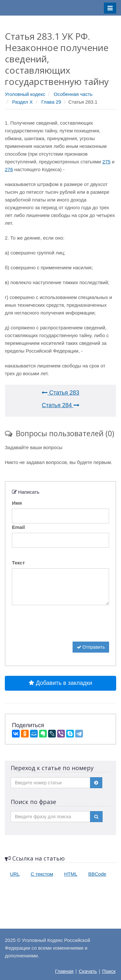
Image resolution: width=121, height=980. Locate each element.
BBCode (97, 874)
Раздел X (23, 102)
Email (18, 527)
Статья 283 (60, 393)
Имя (17, 503)
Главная (64, 971)
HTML (71, 874)
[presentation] (61, 629)
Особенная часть (73, 94)
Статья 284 (60, 405)
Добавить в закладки (60, 683)
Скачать (88, 971)
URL (15, 874)
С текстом (42, 874)
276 (9, 169)
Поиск (109, 971)
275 (106, 162)
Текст (18, 563)
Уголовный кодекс (25, 94)
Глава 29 (51, 102)
